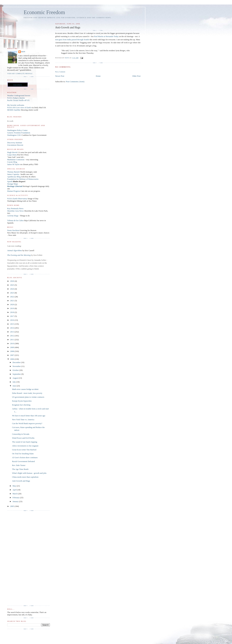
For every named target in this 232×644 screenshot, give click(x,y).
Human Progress (14, 191)
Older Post (136, 76)
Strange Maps (13, 184)
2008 (12, 351)
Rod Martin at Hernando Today (106, 36)
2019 (12, 308)
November (17, 366)
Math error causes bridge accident (25, 389)
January (16, 501)
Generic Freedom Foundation (19, 133)
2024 (12, 289)
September (17, 374)
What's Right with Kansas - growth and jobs (29, 473)
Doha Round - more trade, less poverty (27, 393)
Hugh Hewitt (12, 152)
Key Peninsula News (15, 208)
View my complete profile (20, 74)
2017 (12, 316)
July (14, 382)
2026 (12, 281)
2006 (12, 359)
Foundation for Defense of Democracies (23, 179)
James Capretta (13, 174)
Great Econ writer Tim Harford (24, 450)
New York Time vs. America (23, 420)
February (16, 498)
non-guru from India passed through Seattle (72, 40)
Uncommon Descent (15, 145)
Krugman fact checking (21, 405)
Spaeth (10, 181)
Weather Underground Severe (19, 95)
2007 (12, 355)
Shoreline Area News (15, 211)
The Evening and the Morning (19, 255)
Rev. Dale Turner (19, 465)
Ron (23, 52)
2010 (12, 343)
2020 (12, 304)
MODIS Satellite (14, 110)
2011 (12, 340)
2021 (12, 301)
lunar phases (18, 85)
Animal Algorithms (15, 250)
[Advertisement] (19, 558)
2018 (12, 312)
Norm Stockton (13, 230)
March (15, 494)
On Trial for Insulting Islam (23, 454)
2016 (12, 320)
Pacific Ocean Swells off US (18, 100)
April (15, 490)
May (15, 486)
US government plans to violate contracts (28, 397)
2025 (12, 285)
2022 (12, 297)
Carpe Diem (12, 155)
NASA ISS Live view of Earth (19, 107)
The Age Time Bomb (20, 469)
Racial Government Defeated (23, 461)
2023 (12, 293)
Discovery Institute (15, 143)
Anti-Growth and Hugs (21, 481)
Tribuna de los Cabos (15, 220)
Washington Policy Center (17, 130)
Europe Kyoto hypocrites (22, 401)
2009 (12, 347)
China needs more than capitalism (25, 477)
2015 (12, 324)
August (16, 378)
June (15, 386)
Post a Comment (60, 72)
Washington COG (14, 135)
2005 (12, 506)
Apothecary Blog (14, 177)
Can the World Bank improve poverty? (27, 423)
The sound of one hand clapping (24, 442)
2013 (12, 332)
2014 (12, 328)
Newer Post (60, 76)
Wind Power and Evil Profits (23, 438)
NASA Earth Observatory (17, 199)
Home (98, 76)
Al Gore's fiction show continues (25, 457)
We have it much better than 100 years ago (29, 416)
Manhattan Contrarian (16, 160)
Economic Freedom (44, 12)
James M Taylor (14, 164)
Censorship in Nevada (21, 434)
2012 (12, 336)
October (16, 370)
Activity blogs (13, 216)
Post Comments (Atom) (75, 82)
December (17, 362)
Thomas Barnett (13, 172)
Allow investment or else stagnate (25, 446)
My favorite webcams (16, 105)
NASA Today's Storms (16, 98)
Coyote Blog (12, 162)
